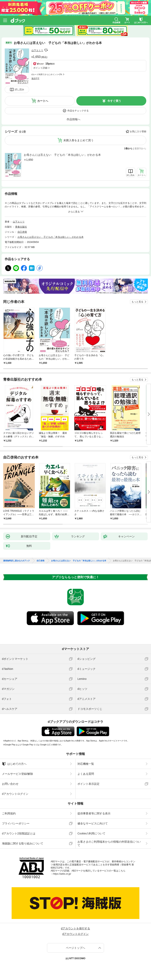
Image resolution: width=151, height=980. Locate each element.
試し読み (19, 89)
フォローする (46, 50)
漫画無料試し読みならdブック (17, 561)
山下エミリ (37, 50)
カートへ (43, 101)
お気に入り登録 (138, 131)
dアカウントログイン (15, 794)
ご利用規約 (9, 813)
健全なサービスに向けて (93, 823)
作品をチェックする (78, 111)
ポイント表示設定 (88, 784)
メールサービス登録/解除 (17, 774)
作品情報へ (74, 119)
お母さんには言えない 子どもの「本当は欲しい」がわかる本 (62, 155)
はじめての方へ (14, 764)
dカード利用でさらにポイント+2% (47, 74)
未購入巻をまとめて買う (78, 140)
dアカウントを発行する (75, 928)
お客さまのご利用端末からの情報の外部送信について (109, 843)
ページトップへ (75, 948)
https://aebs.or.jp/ (62, 874)
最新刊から (140, 149)
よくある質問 (86, 774)
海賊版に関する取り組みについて (23, 843)
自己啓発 (22, 232)
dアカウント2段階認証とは (19, 833)
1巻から (128, 149)
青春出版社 (21, 227)
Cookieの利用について (91, 833)
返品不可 (35, 78)
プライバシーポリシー (16, 823)
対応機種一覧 (86, 764)
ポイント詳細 (40, 68)
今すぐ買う (114, 101)
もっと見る (137, 302)
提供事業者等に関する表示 (94, 813)
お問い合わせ (10, 784)
